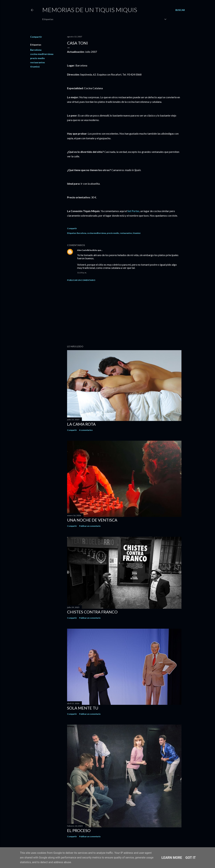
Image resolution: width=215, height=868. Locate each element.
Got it (191, 858)
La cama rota (81, 424)
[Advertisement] (124, 313)
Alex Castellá (83, 250)
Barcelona (36, 50)
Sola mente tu (83, 708)
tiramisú (35, 67)
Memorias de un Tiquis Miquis (90, 10)
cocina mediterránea (42, 54)
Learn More (172, 858)
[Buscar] (180, 10)
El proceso (79, 830)
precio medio (37, 58)
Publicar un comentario (81, 280)
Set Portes (133, 211)
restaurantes (38, 62)
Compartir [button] (36, 37)
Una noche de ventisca (92, 520)
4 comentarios (86, 430)
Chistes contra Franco (92, 612)
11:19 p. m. (82, 273)
